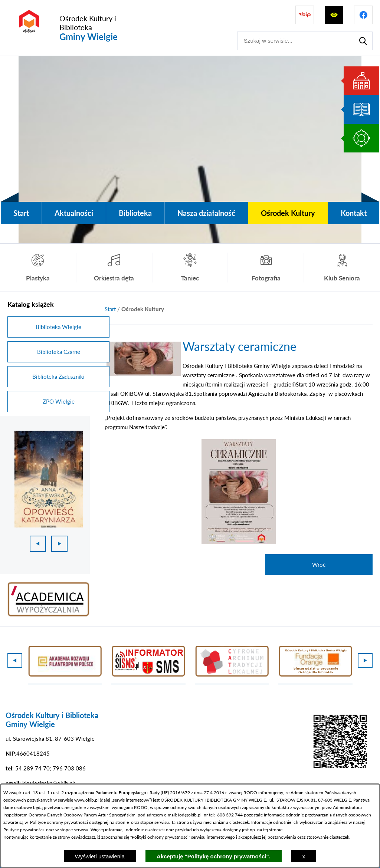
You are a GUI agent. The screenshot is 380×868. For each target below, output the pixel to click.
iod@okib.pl (190, 815)
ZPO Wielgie (59, 401)
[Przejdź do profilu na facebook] (363, 15)
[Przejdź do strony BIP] (305, 15)
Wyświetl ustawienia (100, 856)
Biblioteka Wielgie (58, 327)
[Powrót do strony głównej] (110, 309)
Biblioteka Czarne (59, 352)
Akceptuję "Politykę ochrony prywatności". (214, 856)
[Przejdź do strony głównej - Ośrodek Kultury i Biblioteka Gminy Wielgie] (77, 28)
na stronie (119, 822)
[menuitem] (21, 213)
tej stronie (273, 830)
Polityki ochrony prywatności (160, 837)
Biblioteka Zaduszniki (58, 377)
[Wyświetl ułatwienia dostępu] (334, 15)
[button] (144, 374)
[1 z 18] (49, 479)
